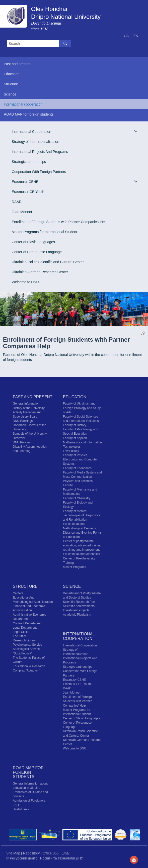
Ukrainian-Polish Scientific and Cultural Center (48, 262)
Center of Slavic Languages (33, 242)
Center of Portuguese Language (37, 252)
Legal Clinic (21, 632)
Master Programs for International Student (45, 232)
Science (72, 586)
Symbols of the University (30, 434)
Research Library (24, 640)
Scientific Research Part (79, 602)
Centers (18, 593)
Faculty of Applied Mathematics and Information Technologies (82, 442)
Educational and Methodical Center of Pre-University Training (81, 558)
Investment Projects (76, 610)
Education (75, 397)
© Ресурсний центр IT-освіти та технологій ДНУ (45, 858)
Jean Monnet (22, 212)
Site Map (14, 853)
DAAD (17, 202)
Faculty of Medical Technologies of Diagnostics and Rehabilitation (82, 515)
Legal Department (25, 628)
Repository (32, 853)
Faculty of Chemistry (77, 498)
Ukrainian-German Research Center (40, 272)
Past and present (33, 397)
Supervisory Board (25, 417)
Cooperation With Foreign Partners (39, 172)
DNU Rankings (23, 421)
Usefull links (21, 809)
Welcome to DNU (25, 282)
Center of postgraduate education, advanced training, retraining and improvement (83, 545)
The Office (20, 636)
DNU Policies (22, 442)
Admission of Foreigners (29, 801)
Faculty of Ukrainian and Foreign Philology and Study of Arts (82, 408)
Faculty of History (75, 425)
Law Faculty (71, 451)
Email (66, 853)
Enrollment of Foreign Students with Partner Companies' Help (60, 222)
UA (127, 36)
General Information (26, 404)
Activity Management (27, 412)
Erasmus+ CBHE (75, 182)
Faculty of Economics (77, 468)
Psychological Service (27, 645)
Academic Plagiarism (77, 615)
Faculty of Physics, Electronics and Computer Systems (80, 459)
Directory (19, 438)
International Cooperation (75, 131)
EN (136, 36)
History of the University (29, 408)
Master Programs (75, 567)
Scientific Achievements (79, 606)
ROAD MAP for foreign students (28, 772)
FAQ (16, 805)
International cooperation (79, 636)
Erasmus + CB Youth (28, 192)
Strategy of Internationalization (35, 142)
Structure (25, 586)
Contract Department (27, 623)
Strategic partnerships (29, 162)
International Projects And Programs (40, 152)
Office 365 (51, 853)
